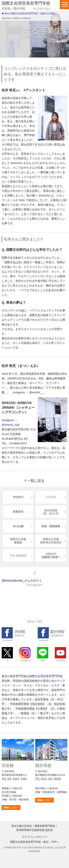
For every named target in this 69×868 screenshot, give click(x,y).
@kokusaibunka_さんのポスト (22, 581)
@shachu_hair (11, 425)
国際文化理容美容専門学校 (46, 676)
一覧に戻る (34, 481)
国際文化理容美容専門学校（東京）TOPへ (34, 842)
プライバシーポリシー (35, 837)
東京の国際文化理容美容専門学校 (20, 14)
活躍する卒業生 (48, 14)
